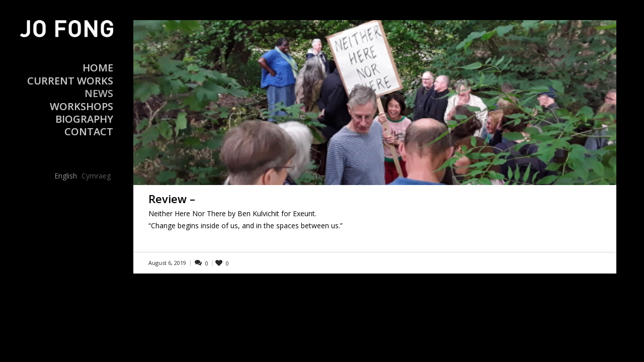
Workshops (82, 106)
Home (98, 68)
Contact (89, 131)
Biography (84, 119)
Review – (172, 199)
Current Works (70, 81)
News (99, 93)
